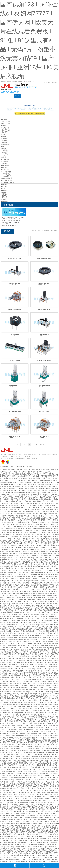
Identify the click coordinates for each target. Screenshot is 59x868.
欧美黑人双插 (48, 480)
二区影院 (44, 721)
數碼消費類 (5, 201)
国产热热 (42, 625)
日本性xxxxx (37, 801)
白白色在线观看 (51, 667)
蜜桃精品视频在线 (51, 748)
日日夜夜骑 (47, 788)
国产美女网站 (19, 487)
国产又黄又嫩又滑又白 (32, 505)
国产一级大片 (11, 832)
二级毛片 (8, 535)
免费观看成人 (6, 671)
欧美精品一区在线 (14, 803)
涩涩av (47, 696)
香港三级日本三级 (42, 585)
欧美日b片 (51, 556)
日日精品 (9, 788)
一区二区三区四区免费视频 (11, 817)
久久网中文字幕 (45, 784)
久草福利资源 (54, 631)
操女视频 (3, 738)
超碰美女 (13, 621)
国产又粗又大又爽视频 (29, 535)
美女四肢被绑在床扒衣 (20, 524)
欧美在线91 (26, 702)
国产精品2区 (34, 493)
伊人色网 (6, 616)
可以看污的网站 (37, 568)
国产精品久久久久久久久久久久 (10, 644)
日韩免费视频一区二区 (32, 512)
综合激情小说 (35, 683)
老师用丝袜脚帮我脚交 (7, 815)
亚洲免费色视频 (48, 757)
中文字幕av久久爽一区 (23, 742)
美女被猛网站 (33, 593)
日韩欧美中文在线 (30, 836)
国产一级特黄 (41, 616)
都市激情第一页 (19, 512)
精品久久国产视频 (44, 859)
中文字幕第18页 (45, 673)
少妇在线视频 (43, 761)
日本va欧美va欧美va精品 (49, 660)
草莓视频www (14, 612)
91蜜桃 (31, 822)
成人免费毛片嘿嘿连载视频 (13, 646)
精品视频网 (7, 744)
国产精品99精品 (37, 757)
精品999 (48, 625)
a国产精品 (35, 625)
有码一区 (13, 549)
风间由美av (50, 694)
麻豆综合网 (33, 688)
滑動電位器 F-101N (15, 284)
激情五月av (6, 698)
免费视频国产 (54, 505)
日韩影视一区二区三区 (41, 644)
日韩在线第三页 (20, 782)
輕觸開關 (32, 96)
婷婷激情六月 (51, 646)
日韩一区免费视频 (12, 805)
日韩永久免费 (9, 847)
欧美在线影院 (48, 849)
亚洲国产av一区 (15, 792)
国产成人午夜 (17, 704)
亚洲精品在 (25, 583)
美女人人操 (7, 593)
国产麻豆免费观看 (30, 491)
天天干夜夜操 (23, 537)
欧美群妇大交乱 (11, 662)
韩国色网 (30, 644)
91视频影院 (30, 729)
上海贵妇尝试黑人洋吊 (24, 522)
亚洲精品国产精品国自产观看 (28, 579)
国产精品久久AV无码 (38, 526)
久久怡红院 (46, 822)
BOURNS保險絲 (7, 180)
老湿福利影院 (37, 635)
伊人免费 (3, 524)
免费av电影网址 (18, 587)
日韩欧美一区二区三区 (30, 652)
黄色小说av (13, 633)
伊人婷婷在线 (23, 637)
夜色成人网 (46, 650)
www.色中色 (7, 679)
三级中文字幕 (49, 579)
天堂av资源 (6, 792)
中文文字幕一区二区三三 (39, 642)
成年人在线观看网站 (20, 761)
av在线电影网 (18, 516)
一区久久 (56, 776)
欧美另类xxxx (29, 589)
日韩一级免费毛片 (44, 773)
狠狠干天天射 (9, 677)
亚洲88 (26, 629)
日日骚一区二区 (45, 522)
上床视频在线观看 (32, 727)
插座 (3, 147)
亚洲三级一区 (6, 748)
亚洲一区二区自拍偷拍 (11, 562)
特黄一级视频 (52, 665)
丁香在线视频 (19, 499)
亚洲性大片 (10, 512)
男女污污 (35, 805)
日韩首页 (34, 704)
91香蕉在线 (25, 861)
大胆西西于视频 (10, 570)
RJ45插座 (5, 155)
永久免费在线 (8, 587)
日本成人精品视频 (52, 792)
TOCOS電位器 (6, 176)
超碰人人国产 (40, 750)
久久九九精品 (18, 631)
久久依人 (42, 514)
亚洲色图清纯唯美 (35, 725)
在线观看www (54, 813)
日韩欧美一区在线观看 (18, 744)
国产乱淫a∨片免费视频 (12, 526)
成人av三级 (51, 857)
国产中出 (5, 776)
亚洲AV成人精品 (52, 633)
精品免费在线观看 (8, 717)
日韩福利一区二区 (46, 551)
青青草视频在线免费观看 (42, 709)
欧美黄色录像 (50, 537)
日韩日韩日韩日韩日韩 (32, 673)
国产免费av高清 (31, 616)
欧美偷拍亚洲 (16, 746)
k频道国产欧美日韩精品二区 (30, 838)
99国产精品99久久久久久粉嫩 (30, 792)
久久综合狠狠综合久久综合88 (33, 815)
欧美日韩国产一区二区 (18, 505)
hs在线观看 (7, 566)
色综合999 (38, 813)
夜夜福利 (6, 696)
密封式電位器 (6, 130)
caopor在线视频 (32, 503)
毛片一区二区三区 (9, 765)
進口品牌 (4, 168)
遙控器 (4, 193)
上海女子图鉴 (43, 554)
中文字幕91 (17, 859)
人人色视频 (43, 857)
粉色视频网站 (16, 566)
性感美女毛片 (47, 589)
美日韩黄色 (15, 748)
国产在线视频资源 (12, 738)
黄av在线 (11, 675)
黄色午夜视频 (20, 836)
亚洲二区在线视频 (29, 600)
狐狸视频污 (34, 773)
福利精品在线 (33, 677)
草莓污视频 (44, 487)
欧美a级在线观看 (34, 803)
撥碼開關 (4, 138)
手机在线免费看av (41, 861)
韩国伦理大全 (32, 765)
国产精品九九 (12, 773)
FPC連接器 (5, 159)
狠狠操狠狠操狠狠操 (25, 807)
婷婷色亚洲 (44, 602)
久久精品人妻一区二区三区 (44, 796)
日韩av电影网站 (47, 725)
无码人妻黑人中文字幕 (47, 786)
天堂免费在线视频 (49, 572)
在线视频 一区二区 (47, 564)
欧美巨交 (42, 843)
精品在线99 (32, 748)
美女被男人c (22, 713)
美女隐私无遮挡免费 (52, 744)
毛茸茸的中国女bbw (29, 855)
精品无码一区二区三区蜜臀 (50, 811)
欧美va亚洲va (38, 480)
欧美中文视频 (21, 773)
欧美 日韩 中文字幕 (22, 501)
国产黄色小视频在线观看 (45, 679)
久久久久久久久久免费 (18, 753)
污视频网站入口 (18, 530)
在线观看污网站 (30, 771)
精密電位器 (5, 128)
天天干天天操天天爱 (6, 595)
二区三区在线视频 (6, 528)
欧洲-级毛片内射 (12, 482)
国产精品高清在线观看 (25, 482)
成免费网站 (22, 727)
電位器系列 (5, 132)
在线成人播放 (30, 606)
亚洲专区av (54, 522)
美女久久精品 (25, 556)
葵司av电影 (32, 685)
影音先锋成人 (4, 861)
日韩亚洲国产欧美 (8, 520)
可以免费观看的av (14, 845)
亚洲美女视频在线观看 (14, 811)
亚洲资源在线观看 (8, 780)
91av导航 (36, 786)
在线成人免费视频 (16, 698)
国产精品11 (29, 782)
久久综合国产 (16, 694)
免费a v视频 (14, 579)
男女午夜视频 (6, 533)
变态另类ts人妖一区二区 (44, 776)
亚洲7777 (26, 549)
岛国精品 (43, 792)
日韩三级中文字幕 (13, 497)
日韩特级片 (41, 516)
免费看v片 (24, 644)
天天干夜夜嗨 (41, 830)
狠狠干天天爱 (41, 748)
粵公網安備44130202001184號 (49, 454)
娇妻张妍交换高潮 (46, 683)
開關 (3, 134)
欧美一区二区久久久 (28, 698)
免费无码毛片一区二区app (33, 608)
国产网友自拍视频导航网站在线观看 (38, 824)
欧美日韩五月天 (53, 642)
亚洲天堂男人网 (16, 759)
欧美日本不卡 (38, 589)
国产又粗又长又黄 (48, 711)
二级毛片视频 (51, 541)
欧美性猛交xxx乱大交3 (47, 794)
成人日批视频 (30, 671)
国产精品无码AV (50, 771)
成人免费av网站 (29, 660)
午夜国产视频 (17, 763)
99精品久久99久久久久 (11, 727)
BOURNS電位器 (7, 178)
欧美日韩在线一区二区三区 (50, 482)
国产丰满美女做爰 (41, 698)
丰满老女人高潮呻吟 (23, 572)
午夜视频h (47, 528)
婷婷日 (7, 604)
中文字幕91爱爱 (5, 614)
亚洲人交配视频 (40, 744)
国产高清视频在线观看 (13, 826)
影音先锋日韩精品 (23, 581)
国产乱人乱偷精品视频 (20, 574)
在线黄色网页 (38, 558)
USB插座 (4, 151)
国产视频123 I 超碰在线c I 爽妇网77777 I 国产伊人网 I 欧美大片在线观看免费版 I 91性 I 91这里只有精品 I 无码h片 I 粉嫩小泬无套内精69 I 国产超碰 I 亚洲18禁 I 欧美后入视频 (29, 40)
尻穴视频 (12, 484)
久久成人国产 (12, 514)
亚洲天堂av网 (31, 849)
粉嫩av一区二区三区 (16, 723)
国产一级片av (45, 505)
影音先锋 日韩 (42, 503)
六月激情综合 (22, 769)
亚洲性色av (55, 681)
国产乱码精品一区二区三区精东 (45, 671)
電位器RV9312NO (44, 411)
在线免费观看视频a (16, 721)
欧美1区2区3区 (21, 547)
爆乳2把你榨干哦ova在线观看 (18, 518)
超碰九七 (5, 489)
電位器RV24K (44, 437)
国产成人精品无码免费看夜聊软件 (40, 629)
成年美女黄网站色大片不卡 (13, 790)
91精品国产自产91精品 (40, 665)
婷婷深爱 (48, 750)
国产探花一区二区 (18, 589)
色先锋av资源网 (19, 673)
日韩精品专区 (35, 784)
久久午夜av (9, 589)
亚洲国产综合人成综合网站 (45, 780)
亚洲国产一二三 (42, 753)
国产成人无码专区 (27, 746)
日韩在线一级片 (12, 713)
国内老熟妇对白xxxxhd (46, 591)
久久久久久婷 (9, 606)
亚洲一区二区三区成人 (7, 610)
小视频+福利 (41, 765)
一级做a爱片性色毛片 (10, 769)
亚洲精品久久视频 (44, 845)
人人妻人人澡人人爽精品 (45, 688)
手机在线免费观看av (14, 493)
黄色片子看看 (4, 501)
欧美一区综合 (50, 516)
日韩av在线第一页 (12, 625)
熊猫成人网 (28, 654)
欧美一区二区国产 (51, 706)
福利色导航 (16, 813)
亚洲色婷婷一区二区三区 (18, 669)
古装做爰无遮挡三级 (6, 685)
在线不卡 (28, 840)
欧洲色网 (50, 721)
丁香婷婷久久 (50, 598)
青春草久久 (10, 476)
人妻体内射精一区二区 (43, 855)
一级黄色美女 (29, 788)
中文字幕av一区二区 (11, 709)
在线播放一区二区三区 (42, 669)
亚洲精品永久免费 (20, 715)
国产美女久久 (18, 834)
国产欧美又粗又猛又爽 (16, 654)
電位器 (17, 96)
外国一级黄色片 (25, 585)
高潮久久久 (35, 522)
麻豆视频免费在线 (21, 570)
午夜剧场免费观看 (14, 554)
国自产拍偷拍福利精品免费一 (29, 817)
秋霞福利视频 (26, 493)
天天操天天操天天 (33, 497)
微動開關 (4, 140)
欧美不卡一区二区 (11, 581)
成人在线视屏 (41, 537)
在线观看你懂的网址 (26, 801)
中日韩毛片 (45, 478)
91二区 (33, 853)
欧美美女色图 (52, 618)
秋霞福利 (11, 843)
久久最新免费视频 (36, 711)
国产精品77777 (11, 577)
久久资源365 (43, 549)
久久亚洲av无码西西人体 (11, 801)
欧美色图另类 (11, 824)
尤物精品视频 (21, 849)
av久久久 (17, 717)
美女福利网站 (21, 478)
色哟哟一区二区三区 (50, 558)
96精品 (7, 612)
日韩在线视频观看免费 (41, 755)
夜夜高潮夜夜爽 (21, 828)
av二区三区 (23, 679)
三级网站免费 (36, 482)
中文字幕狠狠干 (26, 757)
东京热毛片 (9, 530)
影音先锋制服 (31, 533)
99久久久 (11, 673)
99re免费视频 (21, 507)
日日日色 (3, 824)
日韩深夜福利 (28, 690)
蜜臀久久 (22, 671)
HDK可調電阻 (6, 174)
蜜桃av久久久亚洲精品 (21, 685)
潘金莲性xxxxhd (22, 614)
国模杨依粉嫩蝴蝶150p (23, 853)
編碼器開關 (5, 166)
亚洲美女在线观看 (26, 566)
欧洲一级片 (24, 650)
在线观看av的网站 (46, 719)
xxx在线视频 (44, 736)
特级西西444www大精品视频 (22, 642)
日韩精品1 (22, 616)
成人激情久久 (18, 820)
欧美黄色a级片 (28, 635)
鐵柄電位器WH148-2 (15, 309)
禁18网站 (29, 665)
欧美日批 (25, 822)
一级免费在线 (6, 694)
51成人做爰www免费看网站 (18, 740)
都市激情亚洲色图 (47, 574)
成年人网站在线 (48, 604)
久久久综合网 (14, 616)
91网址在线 (19, 484)
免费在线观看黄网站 (9, 786)
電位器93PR (15, 335)
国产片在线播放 (28, 499)
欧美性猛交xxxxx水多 (19, 503)
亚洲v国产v (45, 510)
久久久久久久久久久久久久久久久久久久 (19, 799)
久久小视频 (19, 600)
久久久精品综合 (46, 627)
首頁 (4, 96)
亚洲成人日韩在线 (40, 541)
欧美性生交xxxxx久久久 (24, 736)
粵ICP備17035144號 (35, 454)
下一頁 (42, 444)
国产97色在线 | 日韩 (26, 648)
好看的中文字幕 (47, 801)
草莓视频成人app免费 (49, 524)
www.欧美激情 (17, 683)
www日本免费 (31, 750)
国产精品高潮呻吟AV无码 (46, 717)
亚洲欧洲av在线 (38, 566)
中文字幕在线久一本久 (38, 675)
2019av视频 (19, 660)
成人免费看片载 (45, 512)
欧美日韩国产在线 (21, 495)
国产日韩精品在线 (19, 618)
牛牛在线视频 (32, 537)
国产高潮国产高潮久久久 (26, 709)
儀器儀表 (4, 187)
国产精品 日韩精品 (42, 851)
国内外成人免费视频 (35, 650)
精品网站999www (18, 639)
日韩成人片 (51, 838)
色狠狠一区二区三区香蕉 (13, 583)
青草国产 (36, 690)
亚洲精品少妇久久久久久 (13, 711)
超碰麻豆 (50, 595)
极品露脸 (32, 861)
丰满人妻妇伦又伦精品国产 (44, 853)
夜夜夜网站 (55, 750)
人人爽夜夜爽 (38, 788)
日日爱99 (24, 826)
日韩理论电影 (40, 771)
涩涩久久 (31, 813)
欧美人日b (22, 602)
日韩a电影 (51, 602)
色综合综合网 (27, 721)
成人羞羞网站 (11, 495)
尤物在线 (36, 723)
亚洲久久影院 (38, 832)
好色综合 (37, 487)
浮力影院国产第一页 (21, 551)
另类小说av (21, 725)
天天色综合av (17, 543)
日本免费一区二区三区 (47, 581)
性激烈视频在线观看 (10, 572)
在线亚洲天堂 (18, 780)
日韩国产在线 (33, 667)
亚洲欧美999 (10, 551)
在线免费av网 (26, 476)
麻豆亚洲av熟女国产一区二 (48, 700)
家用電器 (4, 191)
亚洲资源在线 (11, 742)
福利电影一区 (34, 591)
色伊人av (5, 480)
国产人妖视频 (37, 648)
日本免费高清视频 (39, 732)
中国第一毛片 (26, 543)
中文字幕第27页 (44, 677)
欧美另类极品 (26, 704)
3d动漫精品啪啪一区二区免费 (9, 667)
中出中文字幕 (27, 790)
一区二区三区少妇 (8, 715)
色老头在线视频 (13, 537)
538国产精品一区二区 (18, 681)
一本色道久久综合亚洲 (42, 631)
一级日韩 (8, 681)
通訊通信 (4, 195)
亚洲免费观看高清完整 (24, 514)
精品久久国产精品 (38, 713)
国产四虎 (26, 530)
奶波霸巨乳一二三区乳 (11, 706)
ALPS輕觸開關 (6, 172)
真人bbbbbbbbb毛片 (44, 652)
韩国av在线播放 (21, 824)
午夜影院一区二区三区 (16, 480)
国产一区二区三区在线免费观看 (37, 740)
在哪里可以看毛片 (9, 755)
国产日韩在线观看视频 (37, 759)
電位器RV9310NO (44, 386)
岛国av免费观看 (28, 610)
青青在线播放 (4, 507)
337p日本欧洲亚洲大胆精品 (15, 732)
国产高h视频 (39, 849)
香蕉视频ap (40, 528)
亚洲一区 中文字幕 (50, 520)
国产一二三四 (32, 633)
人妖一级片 (10, 700)
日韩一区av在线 (41, 828)
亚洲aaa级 (22, 665)
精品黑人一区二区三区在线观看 (22, 510)
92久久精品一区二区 (9, 828)
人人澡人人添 (38, 729)
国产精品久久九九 (33, 769)
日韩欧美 (14, 614)
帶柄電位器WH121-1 (44, 309)
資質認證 (47, 96)
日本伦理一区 (23, 748)
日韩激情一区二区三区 (45, 778)
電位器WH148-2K (15, 437)
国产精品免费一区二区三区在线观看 (31, 604)
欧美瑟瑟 (52, 489)
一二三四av (35, 476)
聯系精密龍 (15, 100)
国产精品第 (18, 476)
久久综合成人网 (11, 627)
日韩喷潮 (55, 589)
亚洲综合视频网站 (12, 767)
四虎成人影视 (52, 554)
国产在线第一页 (9, 688)
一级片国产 (15, 671)
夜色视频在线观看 (6, 746)
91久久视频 (13, 478)
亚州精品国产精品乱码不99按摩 (24, 520)
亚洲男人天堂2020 (11, 545)
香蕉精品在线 (13, 489)
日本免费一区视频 (18, 788)
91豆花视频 (19, 855)
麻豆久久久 (12, 658)
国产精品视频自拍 (46, 803)
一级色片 (34, 516)
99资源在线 (38, 499)
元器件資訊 (6, 100)
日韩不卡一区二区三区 (33, 602)
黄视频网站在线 (22, 633)
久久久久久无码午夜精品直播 (19, 692)
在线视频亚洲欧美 (43, 593)
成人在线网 (15, 679)
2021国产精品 (24, 667)
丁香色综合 (12, 629)
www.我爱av (43, 493)
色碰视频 (33, 585)
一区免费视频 (43, 476)
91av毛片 (21, 706)
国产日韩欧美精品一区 (9, 851)
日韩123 (56, 734)
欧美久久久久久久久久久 (41, 639)
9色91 (28, 773)
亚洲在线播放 (19, 815)
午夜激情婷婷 (50, 577)
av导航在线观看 (17, 809)
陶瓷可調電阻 (6, 124)
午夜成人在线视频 (45, 723)
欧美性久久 (9, 503)
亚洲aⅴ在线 (23, 497)
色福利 (27, 725)
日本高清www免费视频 (47, 474)
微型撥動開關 (6, 145)
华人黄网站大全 (51, 847)
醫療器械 (4, 185)
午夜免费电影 (50, 765)
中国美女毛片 (16, 838)
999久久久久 (18, 719)
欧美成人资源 (11, 836)
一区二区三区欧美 (52, 623)
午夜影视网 (35, 736)
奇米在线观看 (51, 503)
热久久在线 (23, 845)
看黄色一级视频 (28, 723)
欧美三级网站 (46, 614)
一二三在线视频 (46, 570)
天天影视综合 (21, 771)
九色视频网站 (12, 849)
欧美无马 (16, 585)
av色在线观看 (35, 549)
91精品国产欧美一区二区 (8, 547)
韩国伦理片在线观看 (50, 566)
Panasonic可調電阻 (8, 182)
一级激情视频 (43, 817)
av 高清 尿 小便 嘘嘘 (40, 595)
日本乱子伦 (33, 820)
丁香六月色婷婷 (16, 535)
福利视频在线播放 (33, 637)
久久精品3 (12, 507)
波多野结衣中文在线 (34, 564)
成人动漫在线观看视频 (36, 692)
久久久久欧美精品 (28, 558)
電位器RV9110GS (15, 386)
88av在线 (3, 591)
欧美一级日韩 (28, 595)
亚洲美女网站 (42, 623)
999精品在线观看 (34, 501)
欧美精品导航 (24, 677)
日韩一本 (48, 526)
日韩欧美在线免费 (51, 759)
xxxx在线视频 (20, 755)
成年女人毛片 (43, 612)
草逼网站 (25, 593)
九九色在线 (50, 654)
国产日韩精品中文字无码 (47, 690)
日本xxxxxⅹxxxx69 (8, 487)
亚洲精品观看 (13, 729)
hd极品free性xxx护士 (24, 627)
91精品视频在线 (15, 696)
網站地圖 (54, 82)
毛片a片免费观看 (26, 526)
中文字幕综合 (42, 809)
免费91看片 (49, 830)
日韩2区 (40, 702)
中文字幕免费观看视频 (33, 734)
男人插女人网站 (53, 612)
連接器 (4, 157)
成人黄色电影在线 (11, 522)
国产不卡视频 (25, 694)
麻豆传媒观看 (25, 554)
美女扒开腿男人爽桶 (9, 853)
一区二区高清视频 (48, 635)
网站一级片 (24, 843)
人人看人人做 (17, 558)
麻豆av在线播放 (52, 738)
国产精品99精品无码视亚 (8, 736)
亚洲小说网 (6, 830)
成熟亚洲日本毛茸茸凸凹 (30, 834)
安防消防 (4, 197)
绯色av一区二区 (49, 484)
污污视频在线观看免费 (45, 543)
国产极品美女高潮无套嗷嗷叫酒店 (19, 784)
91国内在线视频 (50, 843)
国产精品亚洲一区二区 (34, 547)
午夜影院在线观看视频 (30, 809)
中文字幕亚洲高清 (12, 778)
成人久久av (22, 729)
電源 (3, 189)
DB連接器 (5, 161)
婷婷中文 (29, 681)
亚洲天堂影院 (11, 598)
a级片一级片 (11, 591)
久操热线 (54, 652)
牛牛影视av (38, 822)
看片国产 (33, 694)
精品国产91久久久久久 (39, 790)
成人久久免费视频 (28, 541)
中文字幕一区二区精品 (39, 738)
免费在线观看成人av (25, 805)
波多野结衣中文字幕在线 (41, 656)
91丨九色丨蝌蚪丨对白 (32, 700)
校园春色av (9, 857)
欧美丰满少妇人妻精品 (28, 528)
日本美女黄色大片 (13, 750)
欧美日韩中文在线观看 (48, 547)
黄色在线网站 (26, 763)
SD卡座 (4, 153)
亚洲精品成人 (39, 520)
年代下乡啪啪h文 (49, 807)
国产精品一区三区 (8, 734)
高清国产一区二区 (49, 621)
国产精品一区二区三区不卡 (16, 560)
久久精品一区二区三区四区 (35, 662)
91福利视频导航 (29, 487)
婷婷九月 (29, 713)
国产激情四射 (19, 690)
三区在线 (3, 625)
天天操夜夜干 (25, 711)
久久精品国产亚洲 (41, 600)
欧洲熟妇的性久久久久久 (46, 805)
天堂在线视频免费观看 (37, 587)
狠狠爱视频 (43, 556)
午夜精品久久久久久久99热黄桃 (46, 491)
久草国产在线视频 (31, 706)
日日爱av (5, 665)
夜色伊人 (34, 543)
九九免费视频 (29, 732)
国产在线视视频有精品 (32, 474)
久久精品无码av (16, 593)
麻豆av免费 (34, 598)
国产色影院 (37, 782)
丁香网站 (52, 755)
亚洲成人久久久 (45, 518)
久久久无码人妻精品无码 (28, 776)
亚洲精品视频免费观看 (50, 610)
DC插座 (40, 96)
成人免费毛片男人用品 (11, 602)
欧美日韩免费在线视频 (35, 524)
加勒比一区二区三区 (30, 780)
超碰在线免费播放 (21, 765)
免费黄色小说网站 (43, 826)
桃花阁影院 (55, 545)
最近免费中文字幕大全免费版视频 (21, 568)
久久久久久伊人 (18, 595)
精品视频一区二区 (6, 683)
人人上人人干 (13, 840)
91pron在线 (22, 562)
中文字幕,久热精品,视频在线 (35, 715)
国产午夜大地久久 (8, 516)
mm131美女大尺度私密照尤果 (46, 507)
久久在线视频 (54, 822)
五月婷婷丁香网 (53, 476)
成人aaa (37, 719)
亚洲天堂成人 (4, 478)
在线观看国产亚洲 (23, 489)
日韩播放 (3, 778)
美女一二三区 (45, 767)
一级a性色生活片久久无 (27, 796)
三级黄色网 (34, 859)
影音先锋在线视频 (48, 799)
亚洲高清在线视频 (28, 719)
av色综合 (17, 843)
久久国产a (41, 579)
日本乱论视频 (32, 679)
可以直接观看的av (52, 616)
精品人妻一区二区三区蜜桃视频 (33, 484)
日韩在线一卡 (9, 623)
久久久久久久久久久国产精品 (47, 583)
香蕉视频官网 (28, 639)
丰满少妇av (51, 698)
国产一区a (10, 719)
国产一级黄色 (31, 828)
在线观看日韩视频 (52, 539)
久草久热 (25, 623)
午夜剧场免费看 (41, 694)
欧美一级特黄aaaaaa (34, 570)
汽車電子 (4, 199)
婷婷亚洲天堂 (15, 648)
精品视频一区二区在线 (44, 836)
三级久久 (5, 629)
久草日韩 (42, 769)
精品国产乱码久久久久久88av (28, 778)
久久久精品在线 (33, 843)
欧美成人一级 (26, 675)
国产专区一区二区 (46, 501)
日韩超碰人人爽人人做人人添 (13, 652)
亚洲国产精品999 (31, 753)
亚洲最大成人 (26, 683)
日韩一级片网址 (24, 767)
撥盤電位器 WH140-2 (44, 258)
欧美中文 (16, 857)
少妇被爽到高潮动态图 (23, 598)
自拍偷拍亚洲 (4, 484)
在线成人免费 (54, 593)
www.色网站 (31, 669)
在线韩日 (55, 526)
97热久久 (43, 539)
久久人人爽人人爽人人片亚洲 (35, 560)
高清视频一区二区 (35, 811)
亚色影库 (50, 600)
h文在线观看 (40, 685)
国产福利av (41, 706)
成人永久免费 (32, 826)
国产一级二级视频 (15, 861)
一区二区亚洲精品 (15, 757)
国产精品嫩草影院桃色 (9, 725)
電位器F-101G (44, 335)
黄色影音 (42, 847)
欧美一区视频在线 (6, 813)
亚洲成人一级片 (11, 539)
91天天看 (20, 549)
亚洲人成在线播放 (14, 776)
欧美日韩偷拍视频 (35, 767)
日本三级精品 (33, 623)
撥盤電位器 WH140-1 (15, 258)
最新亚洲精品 (37, 510)
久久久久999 (10, 855)
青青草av (12, 501)
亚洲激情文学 (20, 608)
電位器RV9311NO (15, 411)
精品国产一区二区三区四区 (31, 794)
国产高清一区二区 (39, 577)
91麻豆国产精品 (31, 507)
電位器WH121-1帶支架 (44, 360)
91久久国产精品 (22, 564)
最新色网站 (29, 577)
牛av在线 (42, 495)
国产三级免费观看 (45, 545)
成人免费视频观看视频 (32, 847)
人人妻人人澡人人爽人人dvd (45, 533)
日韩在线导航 (33, 583)
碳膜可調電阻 (6, 122)
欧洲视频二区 (8, 543)
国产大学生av (34, 554)
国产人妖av (10, 650)
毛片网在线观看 (43, 704)
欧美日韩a (34, 702)
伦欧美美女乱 (36, 721)
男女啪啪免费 (41, 633)
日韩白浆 (50, 861)
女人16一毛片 (43, 834)
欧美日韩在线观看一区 (39, 654)
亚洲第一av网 (26, 859)
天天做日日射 (21, 577)
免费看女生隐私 (21, 662)
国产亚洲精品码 (33, 845)
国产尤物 (6, 692)
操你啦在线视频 (50, 769)
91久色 (44, 608)
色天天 (55, 803)
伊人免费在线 (18, 794)
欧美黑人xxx (24, 813)
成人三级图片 (25, 696)
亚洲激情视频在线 (28, 631)
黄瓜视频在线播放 (34, 551)
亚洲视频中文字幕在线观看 (29, 717)
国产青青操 (41, 667)
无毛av (25, 646)
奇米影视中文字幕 (32, 761)
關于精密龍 (47, 82)
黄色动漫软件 (21, 621)
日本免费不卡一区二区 (16, 491)
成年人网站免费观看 (11, 637)
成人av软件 (42, 598)
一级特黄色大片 (19, 847)
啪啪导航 (5, 554)
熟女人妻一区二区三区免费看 (40, 763)
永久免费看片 (44, 637)
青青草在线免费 (5, 753)
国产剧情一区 (35, 556)
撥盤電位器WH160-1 (44, 284)
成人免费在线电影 (45, 530)
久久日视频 (52, 637)
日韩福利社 (35, 514)
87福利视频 (29, 656)
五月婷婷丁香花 (19, 700)
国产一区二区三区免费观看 (16, 656)
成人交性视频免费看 (34, 574)
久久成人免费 (28, 545)
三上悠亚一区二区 (47, 734)
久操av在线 (18, 623)
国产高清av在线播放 (34, 614)
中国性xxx (54, 658)
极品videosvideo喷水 (23, 658)
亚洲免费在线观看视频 (22, 591)
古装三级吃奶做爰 (53, 608)
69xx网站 (23, 750)
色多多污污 (11, 608)
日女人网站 (11, 600)
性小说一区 (15, 533)
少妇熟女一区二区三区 (49, 562)
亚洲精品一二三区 (20, 606)
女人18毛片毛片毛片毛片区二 (43, 746)
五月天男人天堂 (11, 564)
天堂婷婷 (20, 545)
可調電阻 (24, 96)
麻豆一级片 (25, 811)
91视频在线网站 (50, 560)
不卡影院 (21, 840)
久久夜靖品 (4, 541)
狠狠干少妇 (18, 610)
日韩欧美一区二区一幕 (12, 796)
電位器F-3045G (15, 360)
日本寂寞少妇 (29, 755)
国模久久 (9, 524)
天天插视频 (18, 688)
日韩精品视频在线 (20, 734)
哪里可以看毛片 (35, 742)
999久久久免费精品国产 (7, 660)
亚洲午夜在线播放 (49, 832)
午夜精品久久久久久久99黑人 (45, 606)
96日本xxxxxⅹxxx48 (6, 618)
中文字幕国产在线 (37, 807)
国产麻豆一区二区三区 (46, 727)
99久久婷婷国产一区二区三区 (29, 612)
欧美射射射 (43, 838)
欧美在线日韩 (9, 820)
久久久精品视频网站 (25, 738)
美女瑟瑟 (36, 545)
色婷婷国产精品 (53, 736)
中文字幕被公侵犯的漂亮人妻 (41, 681)
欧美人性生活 (52, 740)
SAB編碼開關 (6, 170)
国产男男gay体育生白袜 (34, 562)
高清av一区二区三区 (11, 807)
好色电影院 (26, 688)
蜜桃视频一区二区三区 (44, 535)
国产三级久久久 (14, 665)
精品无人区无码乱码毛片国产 (26, 851)
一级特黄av (29, 618)
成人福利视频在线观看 (33, 478)
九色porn (55, 683)
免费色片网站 (37, 610)
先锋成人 (26, 587)
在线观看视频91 (34, 581)
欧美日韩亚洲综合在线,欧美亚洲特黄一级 (23, 830)
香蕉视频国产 (54, 510)
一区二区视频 (14, 604)
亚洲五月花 (52, 817)
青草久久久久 (32, 646)
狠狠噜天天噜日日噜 (33, 539)
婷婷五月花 (20, 629)
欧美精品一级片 (17, 635)
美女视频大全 (24, 803)
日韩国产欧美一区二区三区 (35, 621)
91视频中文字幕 (9, 499)
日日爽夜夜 (9, 574)
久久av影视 (46, 813)
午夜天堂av (27, 516)
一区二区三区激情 (34, 518)
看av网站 (9, 704)
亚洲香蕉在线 (37, 799)
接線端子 (4, 163)
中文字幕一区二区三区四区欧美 (29, 857)
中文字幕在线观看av (46, 497)
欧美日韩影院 (16, 556)
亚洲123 (17, 677)
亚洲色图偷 (23, 533)
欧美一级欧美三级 (47, 782)
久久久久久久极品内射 (15, 822)
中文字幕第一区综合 (6, 794)
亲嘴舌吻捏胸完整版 (18, 474)
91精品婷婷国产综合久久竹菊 (39, 489)
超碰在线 (37, 660)
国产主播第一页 (28, 480)
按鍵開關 (4, 143)
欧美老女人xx (18, 702)
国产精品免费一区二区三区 (24, 786)
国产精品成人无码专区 (40, 618)
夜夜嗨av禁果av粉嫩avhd (50, 499)
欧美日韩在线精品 (33, 495)
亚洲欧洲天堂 (25, 759)
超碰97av (17, 650)
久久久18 (3, 512)
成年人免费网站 (7, 642)
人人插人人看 (48, 729)
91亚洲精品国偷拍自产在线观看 (40, 658)
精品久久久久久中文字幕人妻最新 (42, 840)
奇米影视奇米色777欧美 (45, 820)
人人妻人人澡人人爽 (25, 625)
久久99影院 (9, 558)
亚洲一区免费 (21, 539)
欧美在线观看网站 (21, 832)
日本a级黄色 (30, 744)
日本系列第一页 (36, 627)
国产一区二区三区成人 (15, 541)
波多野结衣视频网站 (37, 572)
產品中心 (10, 96)
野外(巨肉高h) (4, 633)
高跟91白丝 (18, 675)
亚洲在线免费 (48, 692)
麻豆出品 (26, 820)
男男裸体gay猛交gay (49, 648)
